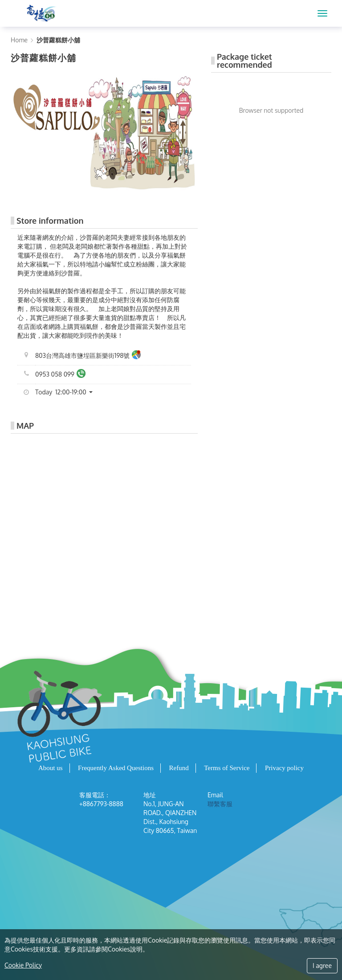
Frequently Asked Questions (116, 768)
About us (51, 768)
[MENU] (322, 13)
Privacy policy (284, 768)
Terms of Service (227, 768)
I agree (322, 966)
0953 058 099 (60, 375)
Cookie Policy (23, 965)
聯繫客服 (220, 804)
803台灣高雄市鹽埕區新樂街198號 (88, 356)
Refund (179, 768)
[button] (67, 392)
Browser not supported (271, 110)
